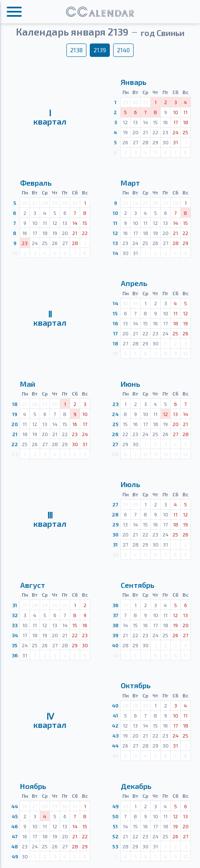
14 (115, 253)
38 (115, 625)
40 (115, 645)
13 (115, 243)
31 (115, 544)
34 (15, 635)
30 (115, 534)
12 (115, 233)
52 (115, 836)
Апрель (134, 283)
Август (33, 585)
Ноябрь (33, 786)
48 (15, 846)
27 (115, 444)
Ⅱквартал (50, 318)
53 (115, 846)
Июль (130, 484)
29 (115, 524)
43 (115, 735)
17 (115, 333)
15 (115, 313)
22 (15, 444)
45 (15, 816)
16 (115, 323)
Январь (134, 82)
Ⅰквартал (50, 117)
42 (115, 725)
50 (115, 816)
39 (115, 635)
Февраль (36, 183)
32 (15, 615)
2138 (76, 50)
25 (115, 424)
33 (15, 625)
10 (115, 213)
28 (115, 514)
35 (15, 645)
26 (115, 434)
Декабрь (136, 786)
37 (115, 615)
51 (115, 826)
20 (15, 424)
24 (115, 414)
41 (115, 715)
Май (28, 384)
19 (15, 414)
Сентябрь (138, 585)
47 (15, 836)
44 (115, 745)
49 (15, 856)
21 (15, 434)
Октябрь (136, 685)
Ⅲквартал (50, 519)
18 (115, 343)
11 (115, 223)
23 (115, 404)
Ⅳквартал (50, 720)
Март (130, 183)
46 (15, 826)
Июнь (130, 384)
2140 (123, 50)
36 (15, 655)
